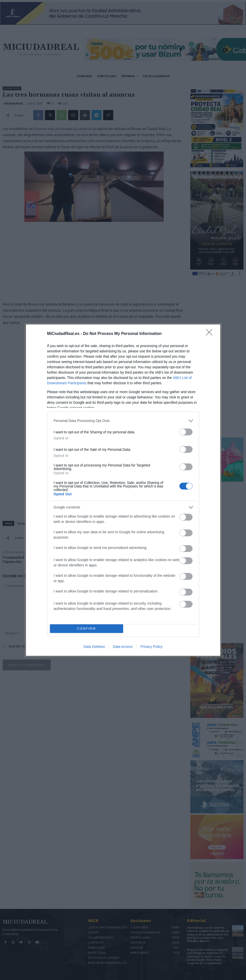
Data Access (123, 647)
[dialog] (123, 490)
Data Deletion (94, 647)
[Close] (211, 334)
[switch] (186, 432)
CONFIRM (87, 629)
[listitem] (123, 421)
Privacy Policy (151, 647)
